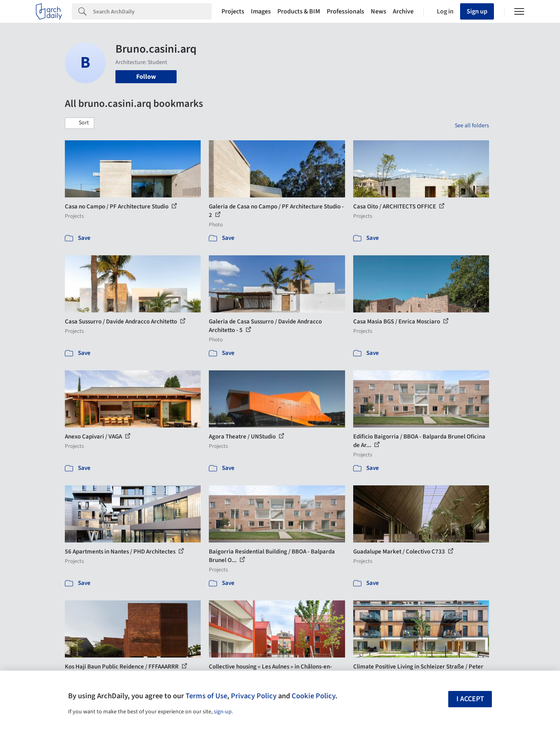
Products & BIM (299, 11)
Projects (233, 11)
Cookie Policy (313, 696)
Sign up (477, 11)
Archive (403, 11)
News (378, 11)
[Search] (152, 11)
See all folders (472, 126)
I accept (470, 699)
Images (261, 11)
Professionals (345, 11)
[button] (80, 123)
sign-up (223, 712)
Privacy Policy (254, 696)
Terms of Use (206, 696)
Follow (146, 77)
